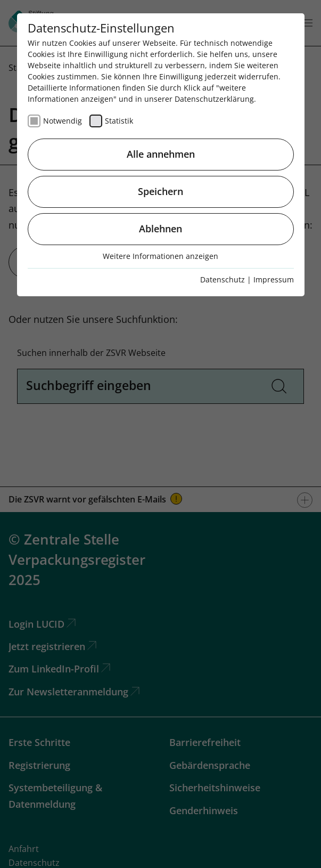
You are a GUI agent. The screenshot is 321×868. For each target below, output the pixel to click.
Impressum (274, 279)
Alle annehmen (161, 154)
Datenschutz (223, 279)
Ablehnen (160, 229)
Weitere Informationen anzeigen (160, 256)
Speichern (160, 191)
